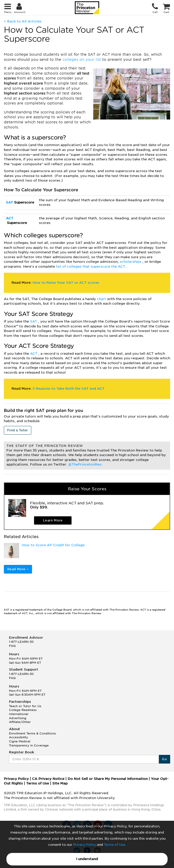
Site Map (60, 783)
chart (102, 299)
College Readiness (23, 710)
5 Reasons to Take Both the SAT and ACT (69, 389)
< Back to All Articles (23, 21)
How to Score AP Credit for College (53, 545)
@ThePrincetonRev (85, 464)
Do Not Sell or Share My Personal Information (108, 779)
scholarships (131, 262)
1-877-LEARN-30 (21, 642)
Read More (18, 569)
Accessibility (18, 737)
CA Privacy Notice (48, 779)
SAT (10, 202)
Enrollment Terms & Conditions (32, 733)
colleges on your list (82, 60)
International (19, 714)
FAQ (12, 646)
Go (164, 759)
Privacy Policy (85, 845)
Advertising (18, 718)
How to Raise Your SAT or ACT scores (66, 283)
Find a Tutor (18, 430)
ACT (10, 218)
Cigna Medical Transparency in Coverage (29, 743)
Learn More (53, 520)
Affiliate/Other (20, 722)
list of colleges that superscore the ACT (91, 266)
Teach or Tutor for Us (25, 706)
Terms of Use (114, 845)
